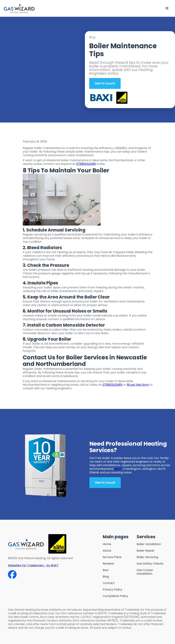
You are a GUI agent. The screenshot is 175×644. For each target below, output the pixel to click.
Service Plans (112, 557)
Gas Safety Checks (150, 564)
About (107, 551)
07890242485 (86, 164)
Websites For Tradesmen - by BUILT (33, 565)
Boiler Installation (149, 544)
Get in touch (105, 83)
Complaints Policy (115, 596)
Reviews (108, 564)
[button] (167, 8)
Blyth (118, 469)
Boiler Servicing (147, 557)
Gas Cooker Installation (145, 572)
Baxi (106, 570)
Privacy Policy (112, 590)
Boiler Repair (146, 551)
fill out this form (138, 385)
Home (107, 544)
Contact (109, 583)
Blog (106, 577)
